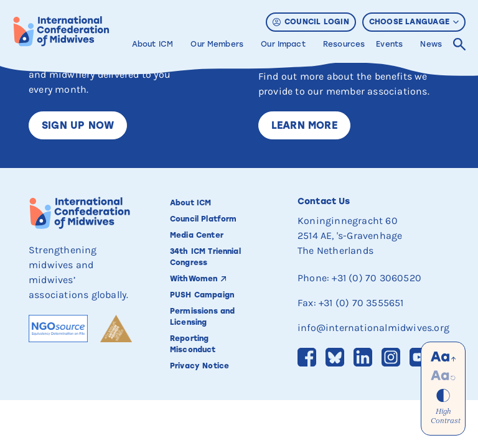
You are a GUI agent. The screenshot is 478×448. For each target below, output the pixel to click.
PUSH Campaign (202, 295)
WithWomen (194, 279)
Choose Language (414, 22)
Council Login (311, 22)
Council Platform (203, 219)
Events (389, 44)
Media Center (197, 235)
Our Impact (283, 44)
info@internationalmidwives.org (373, 328)
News (431, 44)
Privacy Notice (199, 366)
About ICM (152, 44)
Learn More (304, 125)
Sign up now (78, 125)
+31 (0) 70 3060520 (377, 278)
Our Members (217, 44)
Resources (344, 44)
